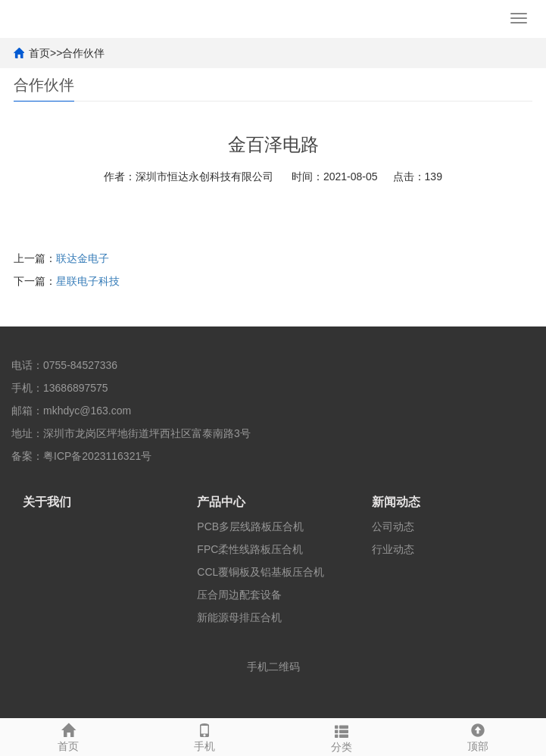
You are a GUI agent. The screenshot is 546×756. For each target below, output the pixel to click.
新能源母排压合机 (239, 617)
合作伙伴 (83, 53)
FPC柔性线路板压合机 (250, 549)
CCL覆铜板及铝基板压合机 (261, 572)
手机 (204, 736)
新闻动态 (396, 502)
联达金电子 (83, 258)
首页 (39, 53)
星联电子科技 (88, 281)
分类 (342, 736)
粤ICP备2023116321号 (97, 456)
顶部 (478, 736)
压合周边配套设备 (239, 595)
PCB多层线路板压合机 (250, 526)
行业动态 (393, 549)
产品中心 (221, 502)
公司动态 (393, 526)
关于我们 (47, 502)
